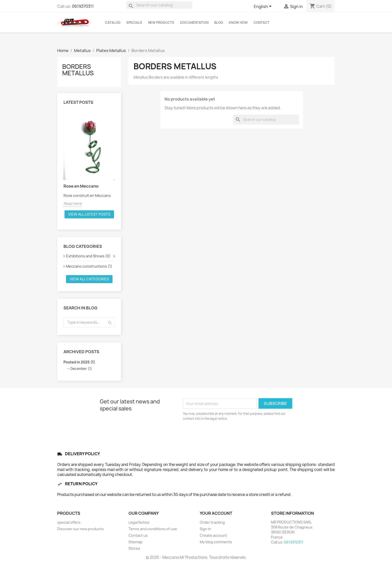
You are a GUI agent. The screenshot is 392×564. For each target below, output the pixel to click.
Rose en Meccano (81, 186)
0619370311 (83, 6)
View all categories (89, 279)
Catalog (113, 23)
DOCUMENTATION (194, 23)
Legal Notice (139, 522)
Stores (134, 548)
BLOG (219, 23)
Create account (213, 535)
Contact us (138, 535)
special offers (69, 522)
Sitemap (135, 542)
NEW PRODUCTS (161, 23)
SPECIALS (134, 23)
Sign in (205, 529)
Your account (216, 513)
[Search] (159, 5)
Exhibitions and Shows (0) (88, 256)
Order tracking (212, 522)
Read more (73, 203)
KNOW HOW (238, 23)
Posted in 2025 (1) (79, 362)
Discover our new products (80, 529)
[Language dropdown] (263, 7)
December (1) (81, 369)
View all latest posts (89, 214)
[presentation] (225, 435)
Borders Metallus (78, 70)
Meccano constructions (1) (89, 266)
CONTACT (261, 23)
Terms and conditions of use (153, 529)
